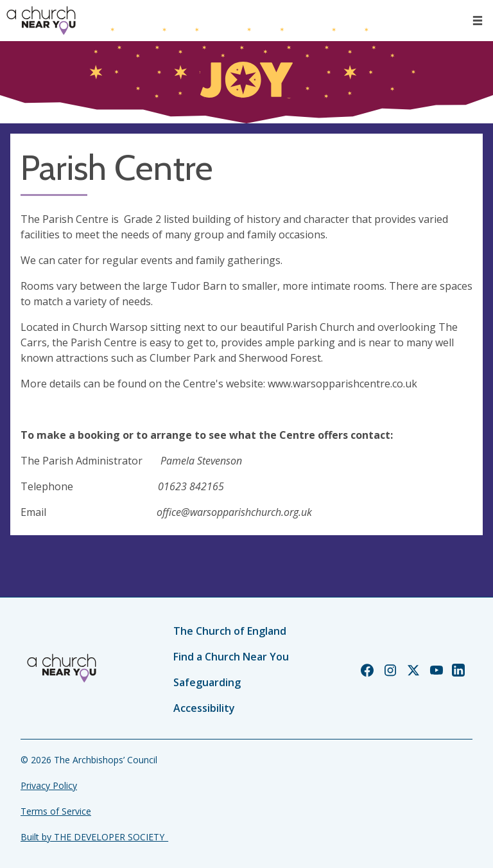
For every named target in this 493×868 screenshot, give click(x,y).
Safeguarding (207, 682)
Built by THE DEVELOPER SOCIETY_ (94, 837)
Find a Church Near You (231, 657)
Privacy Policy (49, 785)
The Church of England (230, 631)
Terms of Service (56, 811)
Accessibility (204, 708)
